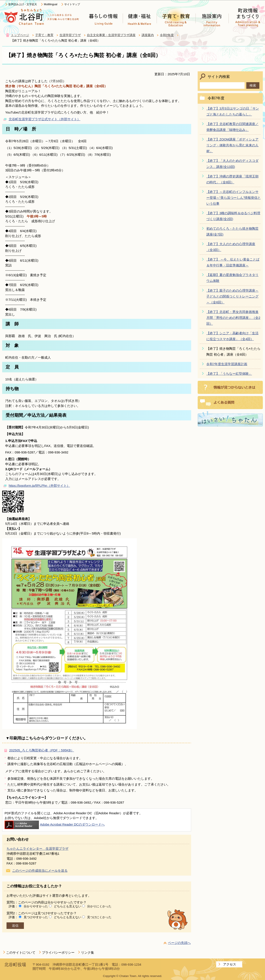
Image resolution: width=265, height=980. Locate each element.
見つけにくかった (99, 917)
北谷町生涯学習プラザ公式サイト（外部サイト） (45, 119)
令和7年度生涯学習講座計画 (227, 364)
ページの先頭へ (179, 943)
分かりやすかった (36, 906)
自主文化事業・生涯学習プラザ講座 (111, 35)
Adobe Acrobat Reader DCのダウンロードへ (55, 824)
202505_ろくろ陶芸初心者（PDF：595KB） (42, 750)
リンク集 (88, 952)
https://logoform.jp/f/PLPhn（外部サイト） (39, 486)
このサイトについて (21, 952)
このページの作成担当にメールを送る (40, 870)
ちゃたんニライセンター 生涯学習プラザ (37, 849)
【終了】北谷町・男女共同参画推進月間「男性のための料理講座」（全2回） (233, 318)
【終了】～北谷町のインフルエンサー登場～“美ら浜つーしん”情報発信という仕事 (234, 198)
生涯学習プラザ (70, 35)
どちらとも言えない (68, 906)
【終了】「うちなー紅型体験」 (229, 374)
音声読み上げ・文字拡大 (23, 4)
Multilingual (51, 4)
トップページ (20, 35)
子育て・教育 (44, 35)
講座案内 (148, 35)
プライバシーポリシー (58, 952)
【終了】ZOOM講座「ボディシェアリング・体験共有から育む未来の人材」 (232, 145)
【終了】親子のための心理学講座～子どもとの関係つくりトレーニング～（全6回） (232, 296)
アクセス (230, 964)
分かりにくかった (99, 906)
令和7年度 (167, 35)
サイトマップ (72, 4)
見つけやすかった (36, 917)
